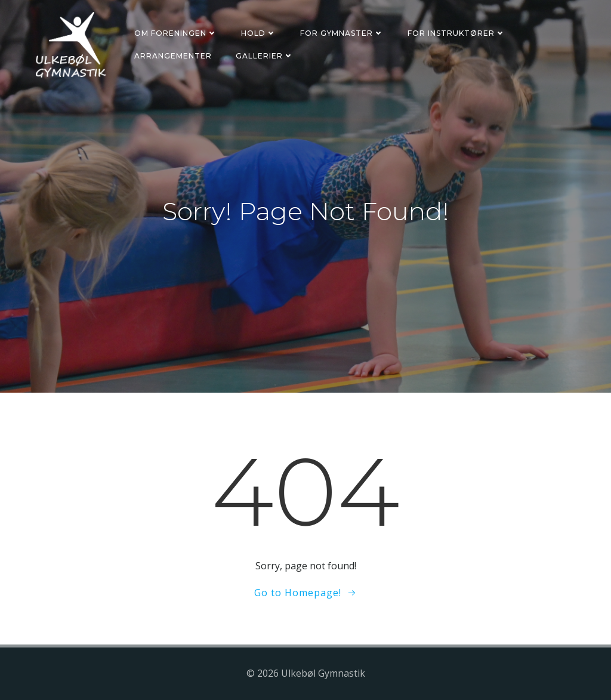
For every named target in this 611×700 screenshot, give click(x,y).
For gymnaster (342, 33)
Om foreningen (176, 33)
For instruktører (456, 33)
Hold (259, 33)
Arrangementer (173, 56)
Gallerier (265, 56)
